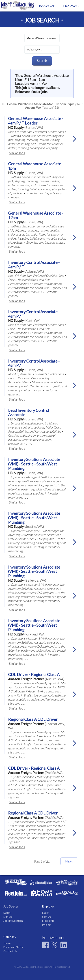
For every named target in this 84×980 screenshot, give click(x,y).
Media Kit (48, 921)
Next (69, 861)
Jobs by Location (13, 921)
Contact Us (10, 951)
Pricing (46, 925)
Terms (7, 943)
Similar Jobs (17, 153)
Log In (7, 913)
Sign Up (8, 917)
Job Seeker (48, 6)
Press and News (13, 947)
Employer (71, 6)
